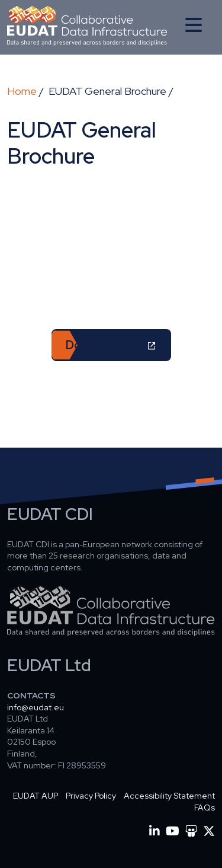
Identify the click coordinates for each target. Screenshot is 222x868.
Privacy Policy (91, 796)
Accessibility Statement (169, 796)
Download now (106, 345)
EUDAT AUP (36, 796)
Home (22, 91)
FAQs (205, 808)
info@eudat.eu (36, 707)
